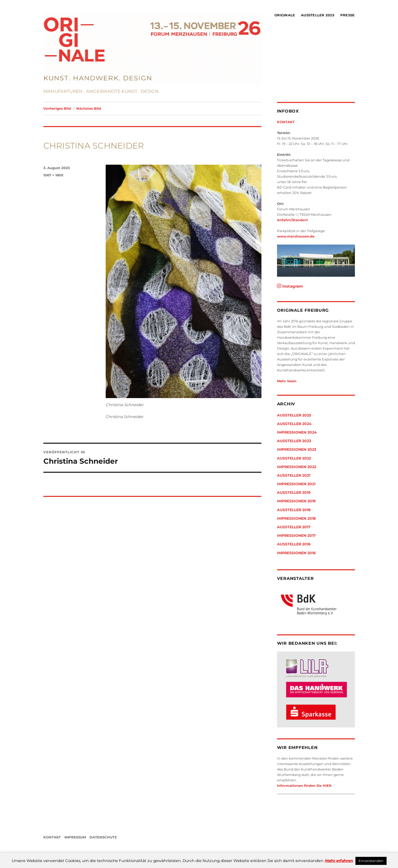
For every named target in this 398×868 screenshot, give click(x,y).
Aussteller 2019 (294, 492)
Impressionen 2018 (296, 518)
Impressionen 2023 (297, 449)
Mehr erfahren (339, 861)
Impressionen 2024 (297, 432)
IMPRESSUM (75, 837)
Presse (348, 15)
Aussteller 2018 (294, 510)
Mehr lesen (287, 381)
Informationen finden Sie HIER (304, 786)
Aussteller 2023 (294, 441)
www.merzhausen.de (296, 236)
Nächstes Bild (89, 108)
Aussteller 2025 (318, 15)
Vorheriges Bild (57, 108)
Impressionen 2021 (296, 484)
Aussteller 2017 (294, 527)
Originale (285, 15)
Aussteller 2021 (294, 475)
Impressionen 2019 (296, 501)
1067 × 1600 (53, 175)
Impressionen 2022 (297, 467)
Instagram (290, 286)
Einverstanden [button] (371, 861)
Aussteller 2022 (294, 458)
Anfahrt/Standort (292, 220)
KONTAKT (286, 122)
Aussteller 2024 (294, 424)
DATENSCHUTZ (103, 837)
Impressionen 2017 (296, 536)
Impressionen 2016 (296, 553)
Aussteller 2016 (294, 544)
